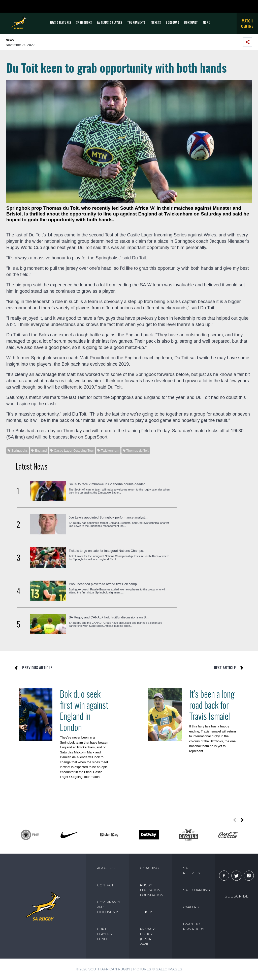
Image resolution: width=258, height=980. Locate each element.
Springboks (84, 22)
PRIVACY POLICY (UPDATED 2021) (149, 936)
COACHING (149, 868)
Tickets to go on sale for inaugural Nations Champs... (107, 551)
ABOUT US (106, 868)
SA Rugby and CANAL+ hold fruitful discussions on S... (109, 617)
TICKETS (156, 22)
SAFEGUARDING (196, 890)
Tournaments (136, 22)
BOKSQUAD (172, 22)
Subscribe (237, 896)
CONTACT (105, 885)
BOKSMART (191, 22)
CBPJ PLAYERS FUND (104, 934)
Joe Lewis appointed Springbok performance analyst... (108, 517)
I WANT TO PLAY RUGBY (194, 927)
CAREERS (191, 907)
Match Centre (247, 23)
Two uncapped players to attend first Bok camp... (104, 584)
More (206, 22)
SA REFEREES (192, 870)
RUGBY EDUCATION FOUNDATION (152, 890)
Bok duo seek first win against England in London (84, 710)
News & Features (60, 22)
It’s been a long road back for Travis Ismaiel (212, 705)
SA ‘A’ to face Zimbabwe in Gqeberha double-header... (108, 484)
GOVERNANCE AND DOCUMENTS (109, 907)
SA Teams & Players (109, 22)
